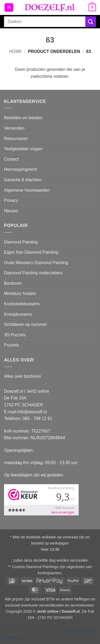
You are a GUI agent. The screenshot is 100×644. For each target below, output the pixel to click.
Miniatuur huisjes (20, 293)
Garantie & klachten (23, 180)
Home (15, 51)
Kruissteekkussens (22, 304)
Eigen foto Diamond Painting (31, 252)
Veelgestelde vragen (23, 149)
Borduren (13, 283)
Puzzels (11, 345)
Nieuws (11, 211)
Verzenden (14, 128)
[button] (9, 8)
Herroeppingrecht (21, 169)
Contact (11, 159)
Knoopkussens (18, 314)
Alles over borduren (23, 376)
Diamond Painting (21, 242)
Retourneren (16, 139)
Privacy (11, 200)
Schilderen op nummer (25, 324)
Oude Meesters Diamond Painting (36, 263)
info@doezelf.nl (32, 412)
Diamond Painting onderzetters (33, 273)
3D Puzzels (15, 335)
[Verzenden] (91, 22)
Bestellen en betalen (23, 118)
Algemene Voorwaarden (27, 190)
